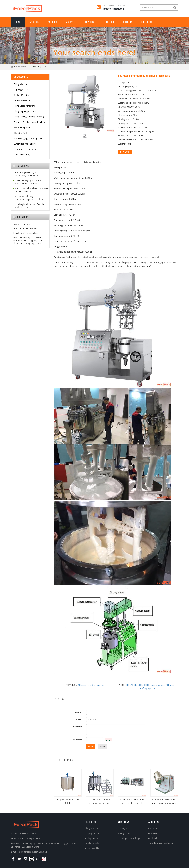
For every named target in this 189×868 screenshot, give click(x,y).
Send (90, 747)
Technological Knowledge (128, 838)
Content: (78, 727)
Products (52, 22)
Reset (102, 747)
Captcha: (77, 740)
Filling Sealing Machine (25, 106)
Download (90, 22)
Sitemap (43, 852)
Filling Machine (21, 84)
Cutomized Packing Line (25, 144)
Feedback (128, 22)
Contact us (146, 22)
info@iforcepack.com (114, 9)
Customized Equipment (25, 149)
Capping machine (93, 833)
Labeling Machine (22, 100)
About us (34, 22)
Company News (124, 828)
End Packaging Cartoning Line (28, 138)
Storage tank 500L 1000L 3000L (68, 801)
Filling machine (92, 828)
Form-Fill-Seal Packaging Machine (30, 122)
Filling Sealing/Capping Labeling (29, 117)
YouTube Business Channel (161, 843)
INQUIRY (125, 152)
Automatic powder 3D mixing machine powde (164, 801)
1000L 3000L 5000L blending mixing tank (100, 801)
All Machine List (92, 848)
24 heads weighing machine (91, 685)
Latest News (123, 822)
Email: (79, 719)
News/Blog (71, 22)
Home (18, 22)
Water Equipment (22, 128)
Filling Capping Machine (25, 111)
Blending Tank (39, 67)
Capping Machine (22, 90)
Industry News (123, 833)
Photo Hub (109, 22)
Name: (79, 712)
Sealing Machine (22, 95)
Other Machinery (22, 155)
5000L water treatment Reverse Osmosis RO (132, 801)
